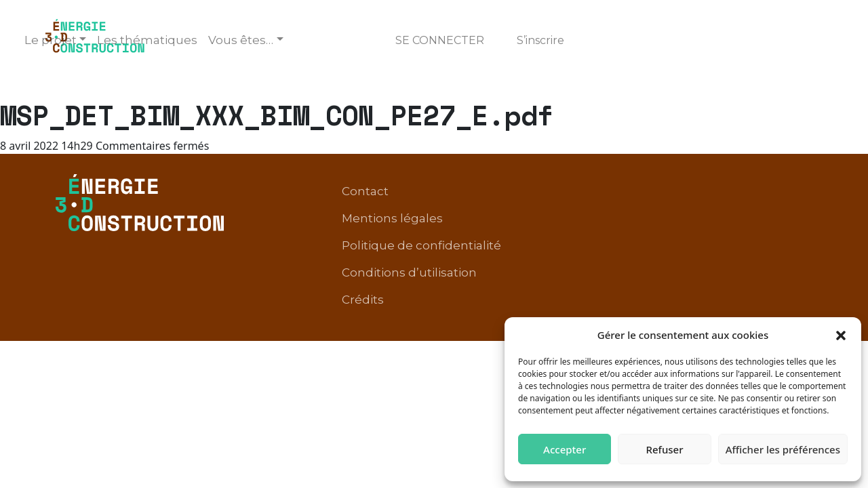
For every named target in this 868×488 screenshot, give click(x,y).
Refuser (664, 449)
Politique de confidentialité (726, 192)
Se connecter (440, 40)
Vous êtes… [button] (241, 40)
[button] (841, 335)
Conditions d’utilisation (680, 213)
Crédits (785, 213)
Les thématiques (147, 40)
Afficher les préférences (783, 449)
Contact (489, 192)
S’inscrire (540, 40)
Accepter (565, 449)
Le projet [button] (51, 40)
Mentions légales (579, 192)
